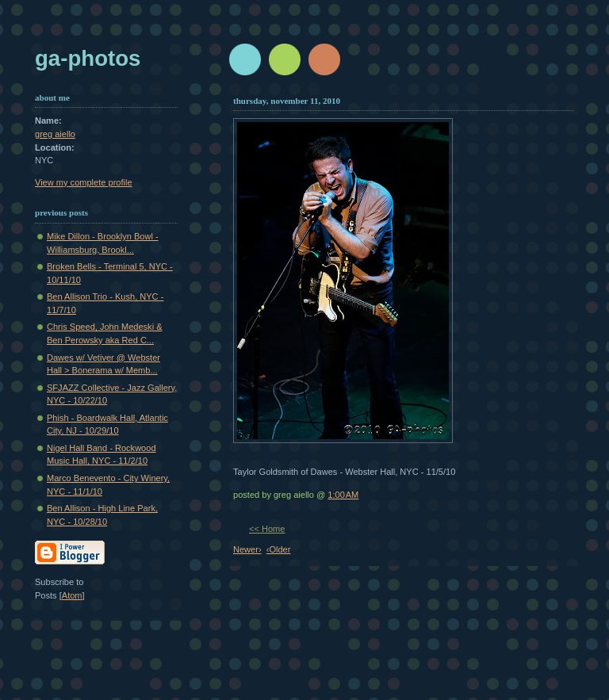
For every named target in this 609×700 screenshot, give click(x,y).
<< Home (267, 529)
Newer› (247, 549)
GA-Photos (88, 58)
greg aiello (55, 134)
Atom (72, 595)
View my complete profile (84, 182)
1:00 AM (343, 495)
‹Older (279, 549)
